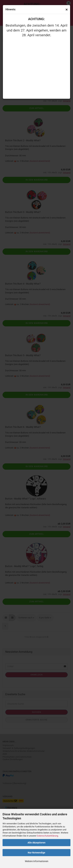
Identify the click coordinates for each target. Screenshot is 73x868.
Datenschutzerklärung (47, 836)
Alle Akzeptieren (36, 843)
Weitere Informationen (37, 861)
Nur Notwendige (36, 853)
